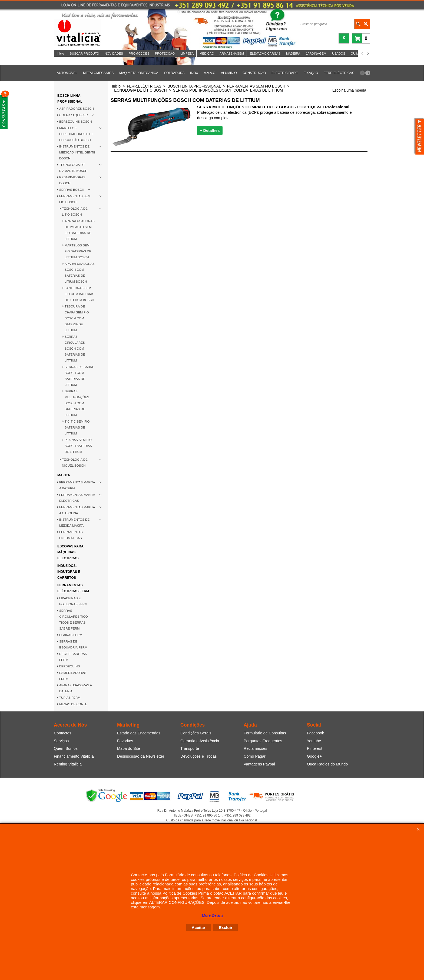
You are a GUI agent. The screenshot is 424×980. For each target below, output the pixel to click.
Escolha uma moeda (349, 90)
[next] (368, 53)
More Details (213, 915)
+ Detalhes (210, 131)
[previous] (362, 53)
